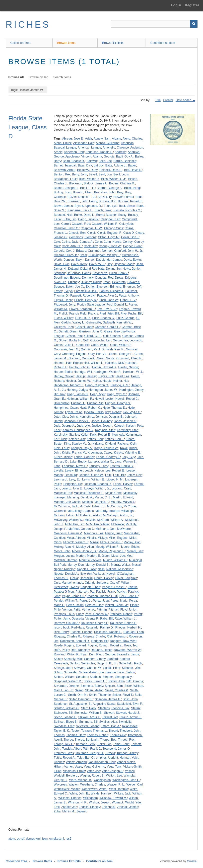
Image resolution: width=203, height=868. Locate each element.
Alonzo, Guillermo (108, 143)
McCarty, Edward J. (92, 506)
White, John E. (79, 793)
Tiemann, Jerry (86, 744)
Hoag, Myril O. (116, 394)
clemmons (76, 237)
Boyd (68, 192)
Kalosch (119, 426)
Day (109, 264)
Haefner (59, 363)
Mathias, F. (102, 502)
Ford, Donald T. (117, 305)
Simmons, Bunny (92, 686)
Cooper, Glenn (133, 246)
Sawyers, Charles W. (88, 668)
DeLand (73, 269)
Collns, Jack (70, 242)
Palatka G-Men (64, 592)
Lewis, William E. (94, 479)
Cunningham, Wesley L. (104, 255)
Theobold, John (130, 731)
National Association (120, 569)
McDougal (128, 511)
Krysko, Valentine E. (127, 453)
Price (80, 614)
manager (60, 497)
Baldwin (92, 161)
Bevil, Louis (121, 174)
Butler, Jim (69, 219)
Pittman (102, 610)
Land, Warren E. (125, 462)
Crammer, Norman (100, 251)
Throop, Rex (126, 740)
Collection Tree (20, 43)
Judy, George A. (65, 426)
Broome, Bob (108, 201)
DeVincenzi (100, 273)
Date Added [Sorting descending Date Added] (184, 100)
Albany (116, 139)
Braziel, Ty (105, 197)
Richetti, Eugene (81, 632)
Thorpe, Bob (108, 740)
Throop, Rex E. (64, 744)
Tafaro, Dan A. (111, 726)
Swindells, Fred (64, 726)
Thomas (59, 735)
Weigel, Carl (134, 785)
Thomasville (118, 735)
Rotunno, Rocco (102, 650)
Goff (86, 340)
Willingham (91, 798)
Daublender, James (109, 260)
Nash (101, 569)
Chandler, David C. (67, 228)
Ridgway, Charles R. (67, 636)
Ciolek (92, 233)
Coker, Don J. (130, 237)
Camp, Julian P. (89, 219)
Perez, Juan (101, 601)
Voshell (130, 771)
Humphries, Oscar (66, 408)
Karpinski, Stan (105, 430)
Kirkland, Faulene (116, 444)
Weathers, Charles (93, 785)
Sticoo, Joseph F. (65, 717)
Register (192, 5)
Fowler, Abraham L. (82, 309)
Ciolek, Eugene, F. (109, 233)
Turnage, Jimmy (127, 753)
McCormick (115, 506)
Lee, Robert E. (115, 471)
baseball (71, 165)
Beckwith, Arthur (65, 170)
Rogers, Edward (75, 645)
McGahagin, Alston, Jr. (118, 515)
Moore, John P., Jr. (85, 551)
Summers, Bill (88, 722)
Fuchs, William (64, 318)
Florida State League (91, 305)
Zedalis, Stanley (90, 807)
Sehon (131, 672)
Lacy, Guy (128, 457)
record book (62, 628)
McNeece (118, 524)
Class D (129, 233)
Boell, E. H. (88, 188)
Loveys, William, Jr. (97, 488)
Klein (133, 444)
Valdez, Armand (76, 762)
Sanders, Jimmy (95, 659)
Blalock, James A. (96, 183)
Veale (78, 767)
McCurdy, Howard (107, 511)
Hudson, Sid (95, 403)
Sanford (113, 659)
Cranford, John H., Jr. (129, 251)
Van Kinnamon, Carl (102, 762)
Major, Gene (113, 493)
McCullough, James (81, 511)
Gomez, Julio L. (64, 345)
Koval (124, 448)
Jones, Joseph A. (125, 421)
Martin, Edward (123, 497)
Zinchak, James (128, 807)
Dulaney (74, 282)
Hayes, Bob (106, 376)
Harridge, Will (83, 372)
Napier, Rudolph (65, 569)
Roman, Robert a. (110, 645)
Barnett (59, 165)
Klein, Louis (62, 448)
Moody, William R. (107, 547)
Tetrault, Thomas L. (94, 731)
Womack (118, 802)
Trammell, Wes (64, 753)
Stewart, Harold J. (128, 713)
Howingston (62, 403)
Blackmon (76, 183)
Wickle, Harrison (101, 793)
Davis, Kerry (79, 264)
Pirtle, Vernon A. (84, 610)
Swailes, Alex (108, 722)
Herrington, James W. (103, 390)
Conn (99, 242)
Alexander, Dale (84, 143)
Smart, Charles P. (117, 690)
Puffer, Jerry (62, 619)
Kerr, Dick (60, 439)
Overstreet (61, 587)
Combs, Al (86, 242)
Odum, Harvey (104, 578)
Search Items (62, 77)
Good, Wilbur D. (121, 345)
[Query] (154, 24)
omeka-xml (57, 839)
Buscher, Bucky (116, 215)
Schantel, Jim (131, 668)
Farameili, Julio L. (86, 291)
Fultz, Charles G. (104, 318)
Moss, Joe (118, 556)
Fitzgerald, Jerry (65, 305)
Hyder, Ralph (74, 412)
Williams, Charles (70, 798)
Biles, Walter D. (89, 179)
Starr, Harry (89, 708)
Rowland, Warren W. (128, 650)
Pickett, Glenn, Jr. (117, 605)
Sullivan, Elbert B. (66, 722)
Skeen (79, 690)
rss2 (69, 839)
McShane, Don (105, 529)
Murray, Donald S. (97, 565)
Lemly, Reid (135, 475)
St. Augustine (78, 704)
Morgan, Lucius (64, 556)
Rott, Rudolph (80, 650)
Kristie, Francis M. (74, 453)
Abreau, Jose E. (73, 139)
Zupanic (82, 811)
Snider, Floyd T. (123, 695)
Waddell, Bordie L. (66, 776)
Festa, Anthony (129, 296)
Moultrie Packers (90, 560)
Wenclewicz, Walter (67, 789)
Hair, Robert (74, 363)
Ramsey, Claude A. (67, 623)
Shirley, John (116, 681)
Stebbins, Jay (120, 708)
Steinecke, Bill (63, 713)
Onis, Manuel (63, 583)
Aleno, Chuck (63, 143)
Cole (57, 242)
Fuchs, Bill (135, 314)
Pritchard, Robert (121, 614)
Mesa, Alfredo (76, 538)
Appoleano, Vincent (78, 157)
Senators (82, 677)
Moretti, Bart (135, 551)
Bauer (132, 165)
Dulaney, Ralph (91, 282)
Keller (85, 435)
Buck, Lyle (110, 206)
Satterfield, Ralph (130, 663)
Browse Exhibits (113, 43)
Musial (136, 565)
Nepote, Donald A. (66, 574)
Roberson (121, 636)
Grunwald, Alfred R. (129, 358)
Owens (74, 587)
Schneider (71, 672)
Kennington (133, 435)
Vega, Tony (114, 767)
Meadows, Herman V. (68, 533)
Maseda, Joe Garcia (67, 502)
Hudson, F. (78, 403)
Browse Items (66, 43)
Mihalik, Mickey (97, 538)
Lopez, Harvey (123, 484)
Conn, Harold (112, 242)
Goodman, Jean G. (67, 349)
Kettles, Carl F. (114, 439)
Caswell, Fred (81, 224)
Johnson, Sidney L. (77, 421)
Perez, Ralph (75, 605)
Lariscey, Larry (99, 466)
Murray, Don (76, 565)
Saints (58, 659)
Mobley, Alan (132, 542)
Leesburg (71, 475)
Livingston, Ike (73, 484)
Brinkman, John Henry (82, 201)
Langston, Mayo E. (75, 466)
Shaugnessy (124, 677)
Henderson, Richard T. (69, 385)
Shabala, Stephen (102, 677)
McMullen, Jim (75, 524)
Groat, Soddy (106, 358)
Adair (89, 139)
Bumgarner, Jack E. (80, 210)
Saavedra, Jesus (128, 654)
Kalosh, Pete (135, 426)
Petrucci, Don (94, 605)
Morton (81, 556)
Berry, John (79, 174)
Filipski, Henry (63, 300)
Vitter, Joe (93, 771)
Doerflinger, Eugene (67, 278)
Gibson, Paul (74, 336)
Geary (108, 331)
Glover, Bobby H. (70, 340)
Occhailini (86, 578)
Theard (113, 731)
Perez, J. (85, 601)
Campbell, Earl (110, 219)
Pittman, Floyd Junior (122, 610)
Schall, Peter (112, 668)
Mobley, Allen (85, 547)
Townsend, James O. (117, 749)
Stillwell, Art (110, 717)
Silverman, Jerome (66, 686)
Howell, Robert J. (127, 399)
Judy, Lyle (83, 426)
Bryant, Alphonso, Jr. (88, 206)
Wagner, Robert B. (92, 776)
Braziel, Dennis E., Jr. (82, 197)
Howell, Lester (104, 399)
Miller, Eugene (118, 538)
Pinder (134, 605)
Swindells (125, 722)
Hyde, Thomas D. (114, 408)
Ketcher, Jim (77, 439)
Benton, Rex (62, 174)
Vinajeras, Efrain (74, 771)
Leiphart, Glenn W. (91, 475)
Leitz (108, 475)
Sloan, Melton (94, 690)
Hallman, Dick (115, 363)
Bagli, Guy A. (125, 157)
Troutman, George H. (90, 753)
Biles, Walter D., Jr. (114, 179)
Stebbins (104, 708)
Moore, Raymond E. (112, 551)
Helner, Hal (121, 381)
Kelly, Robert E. (100, 435)
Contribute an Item (163, 43)
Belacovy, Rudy (87, 170)
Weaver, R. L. (116, 785)
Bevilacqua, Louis (66, 179)
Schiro (58, 672)
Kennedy (118, 435)
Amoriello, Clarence (116, 148)
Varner (69, 767)
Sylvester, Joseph (88, 726)
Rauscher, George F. (95, 623)
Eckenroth (119, 282)
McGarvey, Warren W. (69, 520)
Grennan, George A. (82, 358)
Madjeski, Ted (63, 493)
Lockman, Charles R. (98, 484)
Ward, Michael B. (81, 780)
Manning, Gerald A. (80, 497)
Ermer (58, 291)
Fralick (63, 314)
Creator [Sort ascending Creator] (168, 100)
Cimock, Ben (77, 233)
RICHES (28, 25)
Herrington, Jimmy (131, 390)
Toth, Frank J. (92, 749)
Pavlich (122, 592)
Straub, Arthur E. (130, 717)
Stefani (136, 708)
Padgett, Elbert (90, 587)
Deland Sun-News (118, 269)
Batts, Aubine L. (116, 165)
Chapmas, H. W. (92, 228)
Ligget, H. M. (115, 479)
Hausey (92, 376)
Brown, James (63, 206)
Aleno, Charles (132, 139)
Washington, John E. (126, 780)
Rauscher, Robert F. (123, 623)
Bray (120, 192)
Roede (58, 645)
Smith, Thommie (100, 695)
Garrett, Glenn (68, 331)
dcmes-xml (33, 839)
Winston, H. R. (78, 802)
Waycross (60, 785)
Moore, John (62, 551)
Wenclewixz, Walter (94, 789)
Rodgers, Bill (100, 641)
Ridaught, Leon (133, 632)
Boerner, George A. (110, 188)
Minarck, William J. (76, 542)
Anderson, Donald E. (99, 152)
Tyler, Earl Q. (86, 758)
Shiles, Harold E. (95, 681)
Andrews (120, 152)
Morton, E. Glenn (98, 556)
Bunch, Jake (103, 210)
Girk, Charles (112, 336)
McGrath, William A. (110, 520)
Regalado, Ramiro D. (100, 628)
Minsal (94, 542)
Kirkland (98, 444)
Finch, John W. (108, 300)
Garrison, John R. (91, 331)
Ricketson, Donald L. (108, 632)
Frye (124, 314)
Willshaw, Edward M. (113, 798)
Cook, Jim (91, 246)
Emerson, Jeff (132, 287)
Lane (57, 466)
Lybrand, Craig (121, 488)
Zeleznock (109, 807)
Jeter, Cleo (61, 417)
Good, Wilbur (100, 345)
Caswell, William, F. (105, 224)
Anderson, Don (74, 152)
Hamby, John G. (80, 367)
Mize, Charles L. (111, 542)
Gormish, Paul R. (113, 349)
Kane (57, 430)
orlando (78, 583)
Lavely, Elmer (74, 471)
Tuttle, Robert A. (65, 758)
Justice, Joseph (102, 426)
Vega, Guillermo (94, 767)
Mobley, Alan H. (64, 547)
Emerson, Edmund (109, 287)
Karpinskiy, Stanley (67, 435)
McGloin (90, 520)
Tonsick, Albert (72, 749)
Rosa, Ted (131, 645)
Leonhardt (61, 479)
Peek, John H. (129, 596)
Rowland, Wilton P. (66, 654)
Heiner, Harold (102, 381)
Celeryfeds (126, 224)
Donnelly (88, 278)
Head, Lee (122, 376)
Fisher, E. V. (128, 300)
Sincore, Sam (114, 686)
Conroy (128, 242)
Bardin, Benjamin (125, 161)
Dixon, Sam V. (119, 273)
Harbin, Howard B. (104, 367)
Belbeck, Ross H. (111, 170)
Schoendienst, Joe (92, 672)
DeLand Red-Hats (92, 269)
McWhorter (124, 529)
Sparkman (61, 704)
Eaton (106, 282)
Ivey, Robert (113, 412)
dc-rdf (21, 839)
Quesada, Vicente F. (85, 619)
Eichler (90, 287)
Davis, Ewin (62, 264)
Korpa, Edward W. (106, 448)
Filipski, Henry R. (86, 300)
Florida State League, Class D (28, 127)
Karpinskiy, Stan (128, 430)
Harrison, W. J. (133, 372)
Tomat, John (121, 744)
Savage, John (63, 668)
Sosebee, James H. (108, 699)
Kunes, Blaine (63, 457)
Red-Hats (78, 628)
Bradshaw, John (105, 192)
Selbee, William (64, 677)
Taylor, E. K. (62, 731)
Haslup (80, 376)
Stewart (109, 713)
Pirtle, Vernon (63, 610)
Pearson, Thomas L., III (102, 596)
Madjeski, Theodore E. (89, 493)
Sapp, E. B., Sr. (107, 663)
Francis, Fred (97, 314)
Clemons (90, 237)
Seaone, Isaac (115, 672)
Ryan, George (105, 654)
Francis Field (78, 314)
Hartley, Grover (64, 376)
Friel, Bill (113, 314)
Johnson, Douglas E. (109, 417)
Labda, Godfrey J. (108, 457)
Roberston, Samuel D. (75, 641)
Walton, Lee (114, 776)
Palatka (133, 587)
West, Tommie (119, 789)
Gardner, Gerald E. (107, 327)
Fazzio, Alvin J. (107, 296)
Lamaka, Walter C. (101, 462)
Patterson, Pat (85, 592)
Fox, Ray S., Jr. (107, 309)
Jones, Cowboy (102, 421)
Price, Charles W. (97, 614)
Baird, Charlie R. (74, 161)
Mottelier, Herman (66, 560)
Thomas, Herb (76, 735)
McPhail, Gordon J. (81, 529)
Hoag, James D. (78, 394)
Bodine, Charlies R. (122, 183)
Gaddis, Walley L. (73, 322)
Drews (119, 278)
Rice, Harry (61, 632)
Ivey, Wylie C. (132, 412)
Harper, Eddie (63, 372)
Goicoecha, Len (101, 340)
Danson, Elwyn (73, 260)
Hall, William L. (94, 363)
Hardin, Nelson (128, 367)
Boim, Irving (132, 188)
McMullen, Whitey (98, 524)
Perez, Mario (119, 601)
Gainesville (94, 322)
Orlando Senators (97, 583)
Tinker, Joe (104, 744)
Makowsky (130, 493)
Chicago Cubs (113, 228)
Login (176, 5)
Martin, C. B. (103, 497)
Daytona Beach (124, 264)
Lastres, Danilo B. (122, 466)
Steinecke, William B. (89, 713)
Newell (111, 574)
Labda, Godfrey (84, 457)
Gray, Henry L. (98, 354)
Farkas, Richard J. (111, 291)
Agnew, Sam (102, 139)
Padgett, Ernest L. (114, 587)
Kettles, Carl (95, 439)
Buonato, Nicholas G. (127, 210)
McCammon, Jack (66, 506)
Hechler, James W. (78, 381)
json (45, 839)
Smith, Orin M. (78, 695)
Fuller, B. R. (83, 318)
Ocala (74, 578)
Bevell (93, 174)
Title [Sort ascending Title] (158, 100)
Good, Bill (83, 345)
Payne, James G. (73, 596)
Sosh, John (130, 699)
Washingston (102, 780)
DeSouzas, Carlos (79, 273)
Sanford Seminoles (83, 663)
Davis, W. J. (97, 264)
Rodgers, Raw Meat (123, 641)
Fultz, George (125, 318)
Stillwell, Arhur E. (90, 717)
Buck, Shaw (127, 206)
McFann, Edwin (64, 515)
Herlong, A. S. (120, 385)
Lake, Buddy (78, 462)
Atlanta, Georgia (103, 157)
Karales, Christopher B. (78, 430)
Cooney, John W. (110, 246)
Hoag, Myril (98, 394)
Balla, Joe (105, 161)
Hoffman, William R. (80, 399)
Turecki (110, 753)
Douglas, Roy (104, 278)
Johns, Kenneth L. (82, 417)
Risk (109, 636)
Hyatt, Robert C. (90, 408)
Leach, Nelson (94, 471)
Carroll (66, 224)
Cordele (59, 251)
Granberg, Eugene (74, 354)
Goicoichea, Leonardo (127, 340)
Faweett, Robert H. (83, 296)
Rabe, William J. (125, 619)
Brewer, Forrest (124, 197)
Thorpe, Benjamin (87, 740)
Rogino (92, 645)
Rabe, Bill (106, 619)
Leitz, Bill (119, 475)
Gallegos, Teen (64, 327)
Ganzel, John (84, 327)
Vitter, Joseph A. (112, 771)
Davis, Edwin (132, 260)
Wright (129, 802)
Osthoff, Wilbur (120, 583)
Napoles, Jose (86, 569)
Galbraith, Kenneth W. (117, 322)
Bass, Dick (85, 165)
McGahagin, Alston (89, 515)
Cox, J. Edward (76, 251)
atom (12, 839)
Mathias (88, 502)
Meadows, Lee (94, 533)
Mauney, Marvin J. (123, 502)
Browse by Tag (39, 77)
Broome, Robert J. (130, 201)
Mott (129, 556)
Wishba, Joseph (100, 802)
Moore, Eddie (130, 547)
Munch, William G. (115, 560)
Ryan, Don (88, 654)
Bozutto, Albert (83, 192)
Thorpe (68, 740)
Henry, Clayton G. (97, 385)
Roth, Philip (62, 650)
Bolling (58, 192)
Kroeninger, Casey (100, 453)
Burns (100, 215)
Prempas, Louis (64, 614)
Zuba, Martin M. (64, 811)
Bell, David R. (133, 170)
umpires (101, 758)
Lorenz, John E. (72, 488)
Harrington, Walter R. (107, 372)
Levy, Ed (75, 479)
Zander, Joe (69, 807)
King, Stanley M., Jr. (78, 444)
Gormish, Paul (90, 349)
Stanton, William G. (67, 708)
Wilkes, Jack (122, 793)
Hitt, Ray (60, 394)
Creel (83, 255)
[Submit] (194, 24)
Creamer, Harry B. (66, 255)
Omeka (192, 861)
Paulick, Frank (106, 592)
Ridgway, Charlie (94, 636)
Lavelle (59, 471)
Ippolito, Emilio (94, 412)
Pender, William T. (66, 601)
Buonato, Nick (63, 215)
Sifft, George (135, 681)
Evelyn (68, 291)
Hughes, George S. (118, 403)
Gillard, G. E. (93, 336)
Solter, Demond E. (81, 699)
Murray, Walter (121, 565)
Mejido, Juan (114, 533)
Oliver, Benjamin (126, 578)
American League (89, 148)
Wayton (73, 785)
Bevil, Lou (105, 174)
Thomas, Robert (98, 735)
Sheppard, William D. (68, 681)
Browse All (16, 77)
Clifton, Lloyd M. (109, 237)
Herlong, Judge (77, 390)
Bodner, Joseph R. (66, 188)
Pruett (138, 614)
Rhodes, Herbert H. (128, 628)
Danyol (90, 260)
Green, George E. (121, 354)
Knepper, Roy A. (82, 448)
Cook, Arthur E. (72, 246)
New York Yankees (92, 574)
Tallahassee (129, 726)
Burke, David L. (84, 215)
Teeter (76, 731)
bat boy (99, 165)
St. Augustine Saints (102, 704)
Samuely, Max (73, 659)
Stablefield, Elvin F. (129, 704)
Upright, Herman (119, 758)
